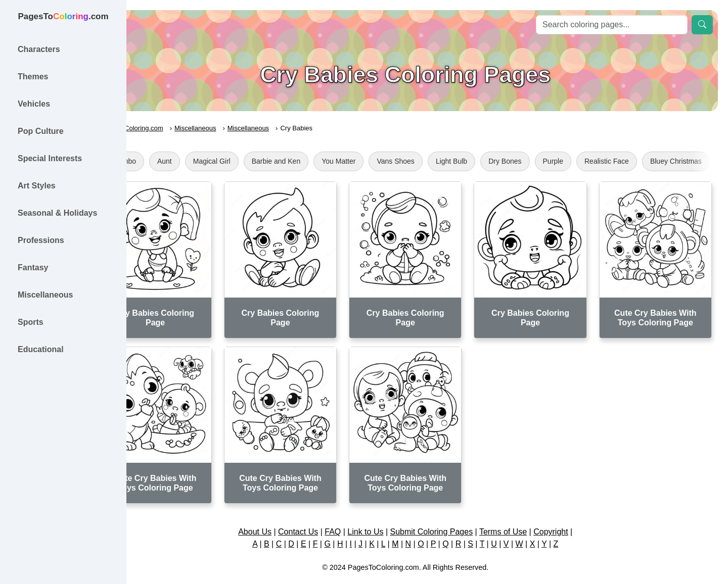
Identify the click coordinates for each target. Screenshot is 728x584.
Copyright (572, 515)
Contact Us (320, 515)
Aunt (208, 161)
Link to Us (388, 515)
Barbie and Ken (320, 161)
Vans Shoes (439, 161)
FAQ (355, 515)
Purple (597, 161)
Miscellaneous (239, 128)
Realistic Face (651, 161)
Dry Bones (549, 161)
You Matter (382, 161)
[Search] (612, 25)
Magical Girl (255, 161)
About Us (277, 515)
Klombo (168, 161)
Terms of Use (525, 515)
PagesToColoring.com (175, 128)
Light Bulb (495, 161)
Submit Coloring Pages (453, 515)
